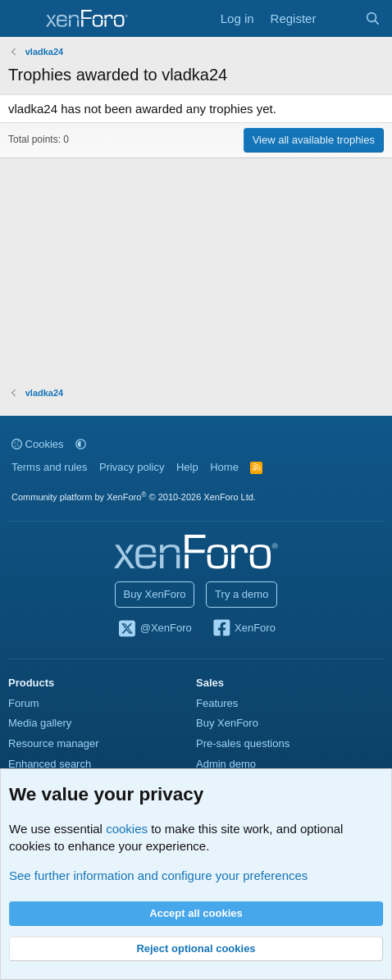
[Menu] (23, 19)
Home (224, 467)
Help (187, 467)
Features (217, 703)
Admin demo (226, 764)
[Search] (373, 18)
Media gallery (40, 723)
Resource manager (54, 743)
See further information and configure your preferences (158, 875)
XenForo (243, 629)
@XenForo (154, 629)
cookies (127, 829)
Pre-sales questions (243, 743)
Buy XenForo (155, 594)
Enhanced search (50, 764)
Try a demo (242, 594)
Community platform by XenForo (134, 497)
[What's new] (340, 18)
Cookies (38, 444)
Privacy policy (132, 467)
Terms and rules (49, 467)
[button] (81, 444)
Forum (24, 703)
